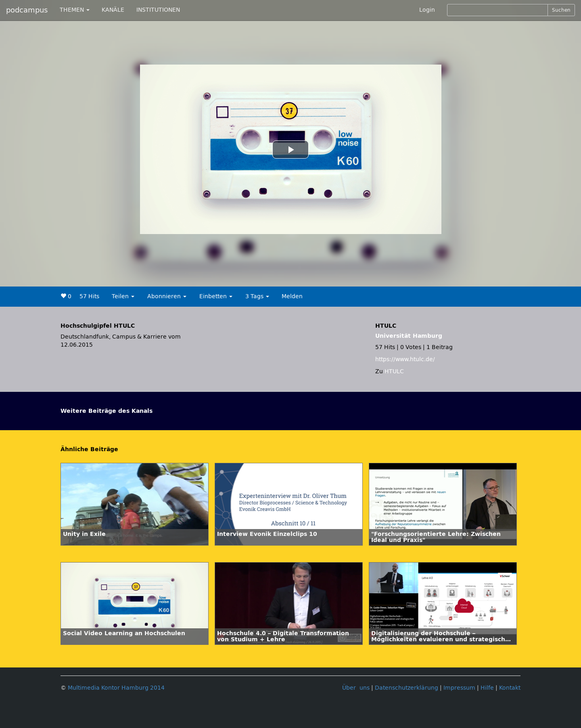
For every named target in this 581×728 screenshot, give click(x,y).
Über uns (356, 688)
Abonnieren (167, 296)
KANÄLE (113, 10)
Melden (292, 296)
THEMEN (75, 10)
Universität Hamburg (409, 336)
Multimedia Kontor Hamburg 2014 (116, 688)
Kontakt (510, 688)
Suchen (561, 10)
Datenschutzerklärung (406, 688)
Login (427, 10)
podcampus (27, 10)
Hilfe (487, 688)
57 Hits (89, 296)
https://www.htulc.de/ (405, 359)
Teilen (123, 296)
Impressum (459, 688)
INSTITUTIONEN (158, 10)
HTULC (394, 371)
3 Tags (257, 296)
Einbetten (216, 296)
